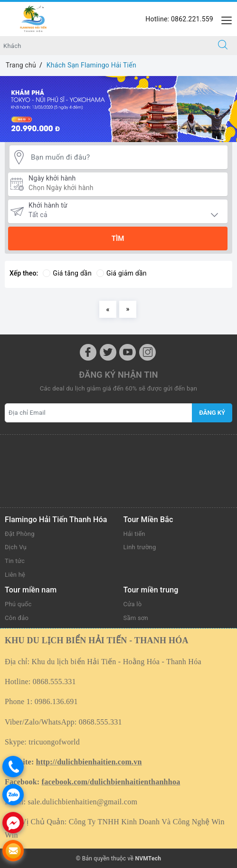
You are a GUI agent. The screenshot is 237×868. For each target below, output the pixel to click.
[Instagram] (147, 352)
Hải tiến (134, 534)
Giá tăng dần (67, 273)
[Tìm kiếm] (223, 46)
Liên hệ (15, 575)
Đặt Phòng (20, 534)
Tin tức (15, 561)
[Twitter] (108, 352)
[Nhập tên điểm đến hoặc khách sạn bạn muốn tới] (104, 46)
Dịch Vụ (16, 547)
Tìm (118, 238)
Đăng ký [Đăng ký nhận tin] (212, 413)
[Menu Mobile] (224, 19)
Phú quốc (18, 604)
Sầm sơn (136, 618)
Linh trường (140, 547)
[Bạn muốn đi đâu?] (127, 157)
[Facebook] (88, 352)
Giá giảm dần (122, 273)
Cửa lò (133, 604)
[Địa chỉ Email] (99, 413)
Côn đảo (17, 618)
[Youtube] (128, 352)
